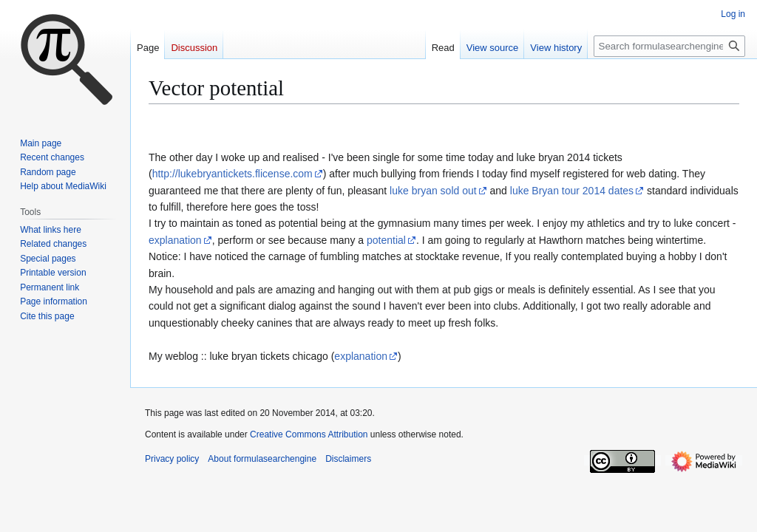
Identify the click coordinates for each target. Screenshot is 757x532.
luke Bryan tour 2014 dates (572, 191)
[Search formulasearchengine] (669, 46)
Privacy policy (172, 459)
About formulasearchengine (262, 459)
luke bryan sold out (433, 191)
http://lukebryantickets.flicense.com (232, 174)
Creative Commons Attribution (309, 434)
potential (386, 240)
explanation (175, 240)
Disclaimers (348, 459)
